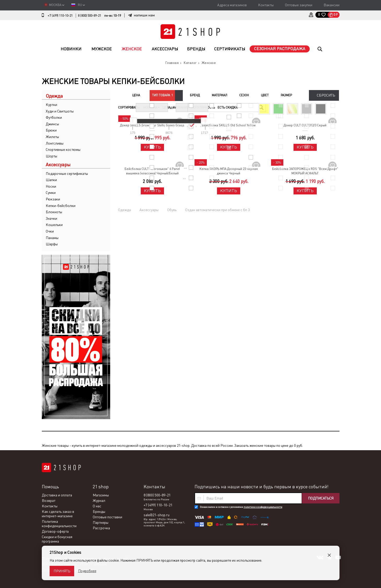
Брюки (51, 130)
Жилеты (52, 137)
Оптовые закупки (299, 5)
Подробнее (87, 571)
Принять (62, 571)
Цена (166, 108)
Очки (50, 231)
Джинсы (52, 124)
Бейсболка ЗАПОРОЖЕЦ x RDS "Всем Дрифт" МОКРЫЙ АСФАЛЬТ (305, 171)
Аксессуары (165, 49)
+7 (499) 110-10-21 (60, 16)
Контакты (266, 5)
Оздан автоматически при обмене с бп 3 (217, 210)
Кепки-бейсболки (61, 206)
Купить (152, 147)
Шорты (51, 156)
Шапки (51, 180)
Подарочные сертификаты (67, 174)
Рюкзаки (53, 199)
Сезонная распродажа (280, 49)
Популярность (203, 108)
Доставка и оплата (57, 495)
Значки (51, 218)
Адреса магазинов (232, 5)
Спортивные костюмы (63, 150)
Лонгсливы (55, 143)
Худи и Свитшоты (60, 111)
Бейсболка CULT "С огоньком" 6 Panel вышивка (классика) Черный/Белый (152, 171)
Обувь (172, 210)
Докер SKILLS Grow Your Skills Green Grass (152, 125)
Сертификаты (230, 49)
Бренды (196, 49)
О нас (97, 506)
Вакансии (332, 5)
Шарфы (52, 244)
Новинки (71, 49)
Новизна (151, 108)
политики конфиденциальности (263, 507)
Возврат (49, 501)
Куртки (51, 105)
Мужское (102, 49)
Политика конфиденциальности (59, 524)
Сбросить (326, 95)
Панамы (52, 238)
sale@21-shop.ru (157, 515)
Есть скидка (228, 108)
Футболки (54, 117)
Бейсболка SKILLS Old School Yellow (229, 125)
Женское (132, 49)
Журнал (99, 501)
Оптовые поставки (107, 517)
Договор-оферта (55, 531)
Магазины (101, 495)
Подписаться (321, 498)
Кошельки (54, 225)
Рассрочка (101, 528)
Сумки (51, 193)
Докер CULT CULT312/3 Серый (305, 125)
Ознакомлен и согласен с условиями (241, 507)
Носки (51, 186)
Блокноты (54, 212)
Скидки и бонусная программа (57, 539)
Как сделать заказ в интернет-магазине (58, 514)
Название (181, 108)
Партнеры (101, 522)
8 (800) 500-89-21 (89, 16)
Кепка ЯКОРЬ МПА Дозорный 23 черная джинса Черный (229, 171)
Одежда (124, 210)
